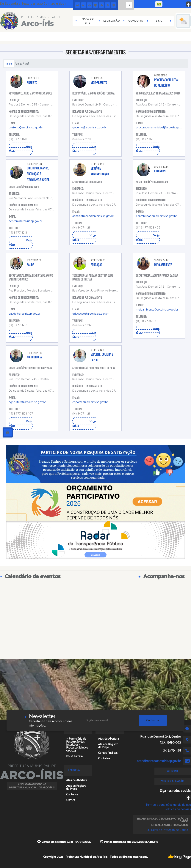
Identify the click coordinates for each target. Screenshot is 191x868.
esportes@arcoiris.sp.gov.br (90, 402)
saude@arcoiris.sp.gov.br (25, 314)
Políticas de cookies (178, 809)
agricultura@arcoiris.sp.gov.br (27, 402)
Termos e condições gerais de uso (168, 805)
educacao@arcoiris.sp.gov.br (90, 314)
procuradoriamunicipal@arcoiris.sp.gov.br (162, 127)
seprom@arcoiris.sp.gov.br (26, 221)
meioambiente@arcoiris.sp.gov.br (157, 310)
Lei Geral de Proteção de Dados (167, 830)
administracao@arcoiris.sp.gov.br (93, 216)
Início (9, 64)
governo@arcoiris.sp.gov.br (90, 127)
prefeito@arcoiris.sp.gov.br (26, 127)
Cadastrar (153, 720)
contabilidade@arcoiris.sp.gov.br (156, 216)
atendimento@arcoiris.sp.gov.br (159, 761)
